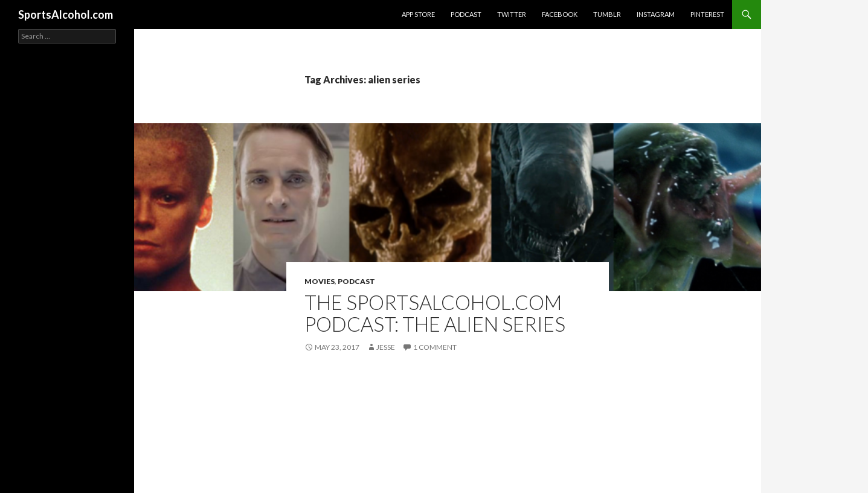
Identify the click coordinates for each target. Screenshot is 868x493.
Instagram (656, 14)
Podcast (466, 14)
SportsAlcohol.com (66, 14)
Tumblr (607, 14)
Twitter (512, 14)
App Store (418, 14)
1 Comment (435, 347)
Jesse (386, 347)
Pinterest (707, 14)
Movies (320, 281)
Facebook (560, 14)
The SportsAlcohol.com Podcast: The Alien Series (435, 313)
